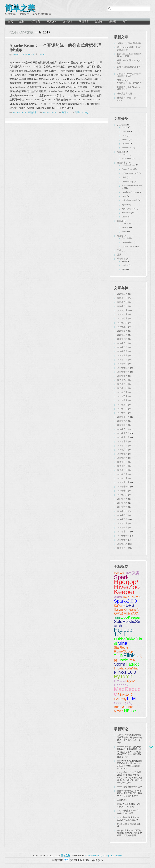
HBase (125, 223)
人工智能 (35, 21)
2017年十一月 (123, 372)
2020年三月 (122, 335)
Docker (125, 154)
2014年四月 (122, 515)
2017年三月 (122, 405)
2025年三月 (122, 298)
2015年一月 (122, 478)
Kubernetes (127, 158)
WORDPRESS (92, 856)
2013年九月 (122, 544)
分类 (128, 703)
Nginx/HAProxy (129, 246)
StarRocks (126, 213)
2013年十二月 (123, 531)
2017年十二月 (123, 368)
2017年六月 (122, 392)
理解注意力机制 (124, 94)
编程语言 (84, 21)
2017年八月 (122, 384)
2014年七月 (122, 503)
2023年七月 (122, 318)
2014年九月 (122, 495)
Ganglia (125, 238)
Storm (125, 217)
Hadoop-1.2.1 (124, 632)
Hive (128, 573)
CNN (132, 660)
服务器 (112, 21)
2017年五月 (122, 396)
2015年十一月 (123, 437)
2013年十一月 (123, 536)
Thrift (118, 656)
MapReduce (127, 691)
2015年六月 (122, 458)
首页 (10, 21)
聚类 (136, 573)
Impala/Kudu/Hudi (130, 192)
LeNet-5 (136, 597)
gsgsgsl (120, 747)
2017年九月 (122, 380)
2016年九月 (122, 421)
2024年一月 (122, 314)
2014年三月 (122, 519)
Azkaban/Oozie (128, 165)
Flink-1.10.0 (125, 672)
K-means (130, 609)
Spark (124, 204)
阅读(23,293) (82, 112)
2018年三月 (122, 355)
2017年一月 (122, 413)
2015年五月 (122, 462)
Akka (118, 597)
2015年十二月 (123, 433)
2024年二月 (122, 310)
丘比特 (120, 791)
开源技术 (52, 21)
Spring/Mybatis (128, 208)
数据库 (99, 21)
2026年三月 (122, 294)
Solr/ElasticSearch (130, 200)
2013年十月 (122, 540)
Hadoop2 (121, 685)
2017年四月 (122, 400)
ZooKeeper (131, 617)
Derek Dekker (123, 824)
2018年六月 (122, 343)
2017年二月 (122, 409)
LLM (124, 135)
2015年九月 (122, 445)
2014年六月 (122, 507)
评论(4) (66, 112)
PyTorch (125, 144)
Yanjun (42, 54)
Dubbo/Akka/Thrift (130, 173)
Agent (125, 127)
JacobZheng (122, 817)
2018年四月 (122, 351)
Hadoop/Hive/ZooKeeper (127, 587)
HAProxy (120, 699)
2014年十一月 (123, 487)
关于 (125, 21)
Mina (124, 196)
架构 (22, 21)
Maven (119, 711)
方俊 (119, 804)
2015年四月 (122, 466)
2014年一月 (122, 527)
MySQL (125, 227)
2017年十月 (122, 376)
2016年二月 (122, 429)
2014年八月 (122, 499)
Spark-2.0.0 (125, 601)
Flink (124, 177)
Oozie (123, 660)
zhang (120, 772)
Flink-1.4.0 (125, 695)
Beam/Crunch (20, 112)
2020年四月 (122, 331)
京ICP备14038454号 (111, 856)
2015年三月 (122, 470)
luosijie (120, 830)
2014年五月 (122, 511)
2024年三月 (122, 306)
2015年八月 (122, 450)
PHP (124, 269)
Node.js (125, 265)
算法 (119, 255)
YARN (135, 613)
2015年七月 (122, 454)
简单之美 (20, 7)
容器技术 (68, 21)
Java (124, 261)
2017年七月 (122, 388)
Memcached (127, 242)
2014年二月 (122, 523)
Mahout (125, 139)
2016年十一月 (123, 417)
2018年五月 (122, 347)
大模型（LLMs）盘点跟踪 (129, 43)
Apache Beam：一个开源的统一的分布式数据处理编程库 (55, 48)
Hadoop (133, 664)
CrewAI (125, 131)
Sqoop (119, 703)
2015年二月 (122, 474)
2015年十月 (122, 441)
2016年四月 (122, 425)
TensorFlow (127, 148)
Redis (124, 231)
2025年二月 (122, 302)
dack (119, 761)
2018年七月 (122, 339)
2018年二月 (122, 359)
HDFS (128, 605)
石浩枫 (120, 735)
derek (119, 787)
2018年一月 (122, 364)
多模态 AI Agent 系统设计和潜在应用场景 (129, 75)
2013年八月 (122, 548)
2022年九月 (122, 323)
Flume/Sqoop (128, 181)
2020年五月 (122, 327)
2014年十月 (122, 491)
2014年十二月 (123, 482)
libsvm (118, 609)
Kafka (118, 606)
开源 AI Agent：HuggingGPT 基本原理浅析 (129, 82)
